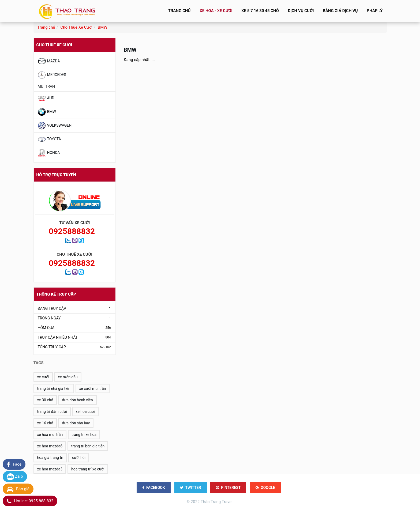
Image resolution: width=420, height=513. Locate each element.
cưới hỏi (79, 458)
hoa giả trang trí (50, 458)
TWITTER (191, 488)
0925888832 (72, 231)
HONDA (49, 153)
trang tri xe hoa (84, 435)
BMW (103, 27)
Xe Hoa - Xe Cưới (215, 11)
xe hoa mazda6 (50, 446)
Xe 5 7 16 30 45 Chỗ (260, 11)
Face (14, 465)
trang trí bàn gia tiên (88, 446)
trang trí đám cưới (52, 412)
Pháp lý (374, 11)
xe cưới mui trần (93, 388)
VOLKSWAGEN (55, 126)
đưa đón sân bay (76, 423)
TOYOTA (49, 139)
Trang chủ (179, 11)
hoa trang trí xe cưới (88, 469)
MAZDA (49, 61)
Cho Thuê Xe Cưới (76, 27)
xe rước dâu (68, 377)
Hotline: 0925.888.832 (30, 501)
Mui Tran (46, 87)
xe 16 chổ (45, 423)
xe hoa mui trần (50, 435)
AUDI (47, 98)
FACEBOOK (154, 488)
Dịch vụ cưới (300, 11)
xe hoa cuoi (85, 412)
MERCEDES (52, 75)
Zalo (15, 477)
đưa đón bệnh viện (77, 400)
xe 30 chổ (45, 400)
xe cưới (43, 377)
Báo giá (18, 489)
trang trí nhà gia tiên (54, 388)
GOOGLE (265, 488)
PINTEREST (228, 488)
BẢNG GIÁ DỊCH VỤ (340, 11)
